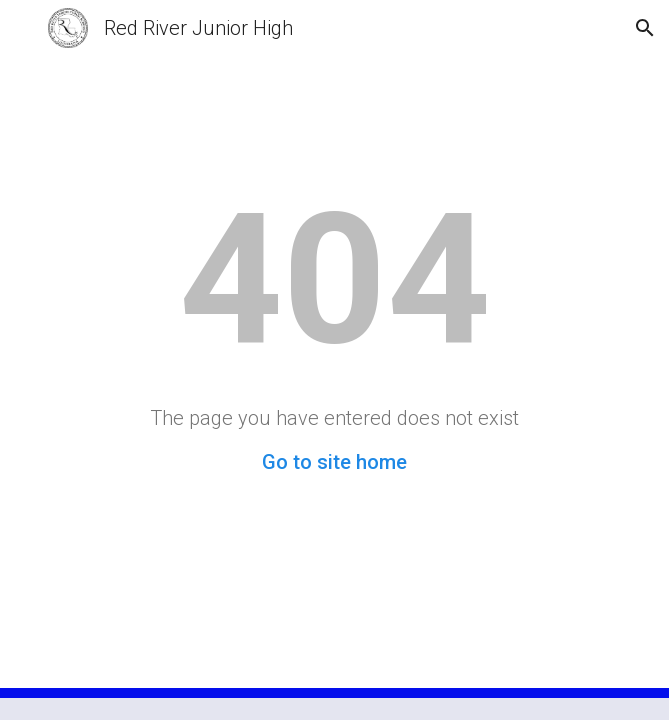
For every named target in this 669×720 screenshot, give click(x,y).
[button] (24, 27)
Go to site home (334, 462)
